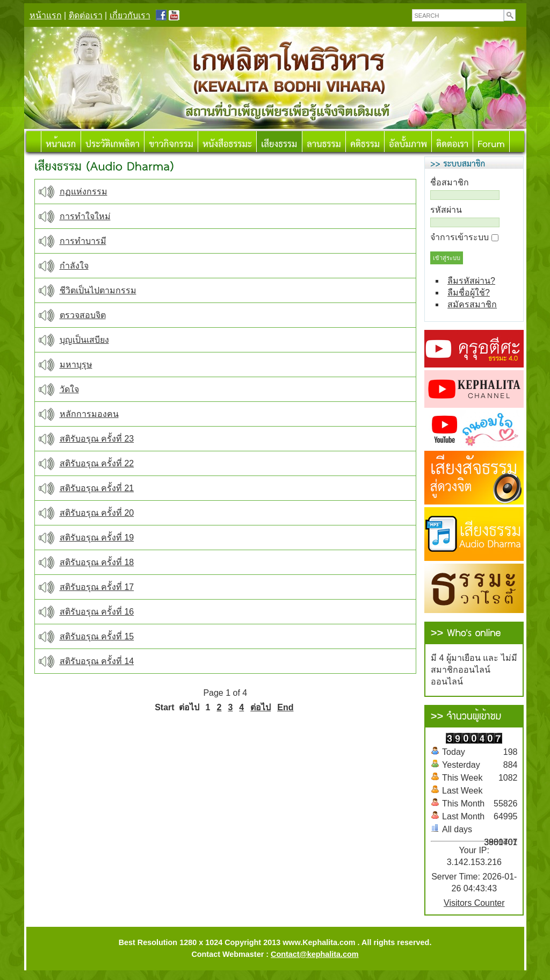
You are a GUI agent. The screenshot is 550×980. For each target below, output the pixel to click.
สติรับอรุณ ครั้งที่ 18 (97, 562)
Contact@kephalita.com (315, 954)
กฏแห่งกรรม (84, 192)
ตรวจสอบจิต (83, 315)
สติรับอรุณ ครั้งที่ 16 (97, 612)
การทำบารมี (83, 241)
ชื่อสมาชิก (450, 182)
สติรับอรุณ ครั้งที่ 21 (97, 488)
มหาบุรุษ (76, 365)
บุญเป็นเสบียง (84, 340)
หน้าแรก (46, 15)
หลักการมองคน (89, 414)
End (285, 707)
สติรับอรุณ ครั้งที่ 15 (97, 636)
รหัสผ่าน (446, 210)
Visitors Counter (474, 903)
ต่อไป (260, 707)
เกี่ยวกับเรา (130, 15)
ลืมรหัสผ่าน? (471, 281)
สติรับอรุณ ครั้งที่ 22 (97, 463)
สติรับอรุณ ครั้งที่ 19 (97, 538)
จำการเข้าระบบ (459, 237)
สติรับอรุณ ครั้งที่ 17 (97, 587)
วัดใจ (69, 389)
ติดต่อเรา (86, 15)
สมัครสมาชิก (472, 304)
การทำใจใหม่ (85, 216)
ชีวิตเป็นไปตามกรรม (98, 290)
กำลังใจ (74, 266)
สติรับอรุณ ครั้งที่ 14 (97, 661)
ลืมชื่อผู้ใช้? (469, 293)
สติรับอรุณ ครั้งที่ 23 (97, 439)
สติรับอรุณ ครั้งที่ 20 (97, 513)
